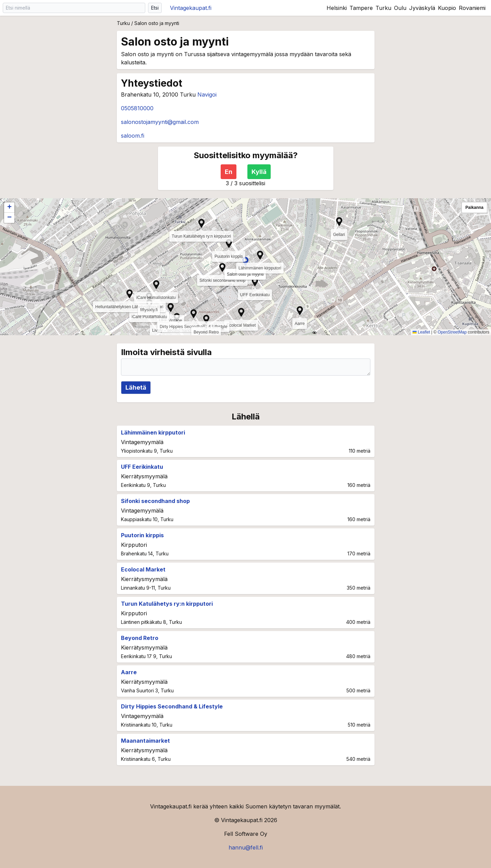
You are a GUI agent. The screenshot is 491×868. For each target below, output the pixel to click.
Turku (383, 8)
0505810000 (137, 108)
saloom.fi (133, 136)
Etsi (155, 8)
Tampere (361, 8)
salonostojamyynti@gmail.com (160, 122)
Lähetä (136, 387)
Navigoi (207, 95)
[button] (171, 307)
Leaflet (421, 332)
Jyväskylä (422, 8)
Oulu (400, 8)
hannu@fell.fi (246, 847)
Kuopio (447, 8)
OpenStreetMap (452, 332)
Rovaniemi (472, 8)
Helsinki (337, 8)
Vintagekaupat (191, 8)
